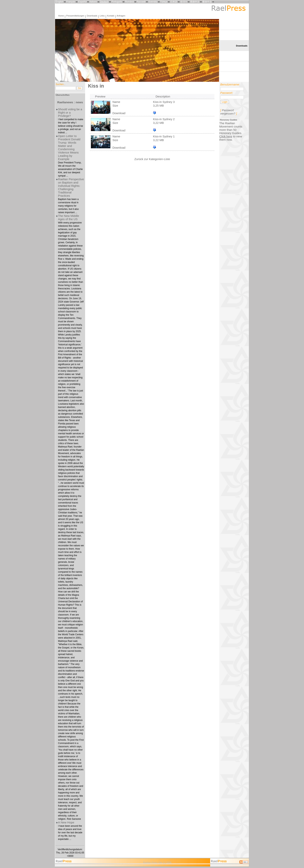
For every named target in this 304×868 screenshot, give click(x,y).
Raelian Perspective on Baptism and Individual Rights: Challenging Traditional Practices (71, 187)
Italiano (93, 2)
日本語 (174, 2)
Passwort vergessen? (228, 112)
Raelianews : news (70, 102)
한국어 (184, 2)
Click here (226, 136)
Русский (141, 2)
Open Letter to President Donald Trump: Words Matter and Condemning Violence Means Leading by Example (69, 147)
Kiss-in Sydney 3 (164, 102)
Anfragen (121, 16)
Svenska (153, 2)
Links (102, 16)
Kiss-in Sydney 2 (164, 119)
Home (61, 16)
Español (82, 2)
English (59, 2)
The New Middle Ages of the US (68, 217)
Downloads (92, 16)
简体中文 (195, 2)
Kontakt (111, 16)
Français (71, 2)
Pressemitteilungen (75, 16)
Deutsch (104, 2)
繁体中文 (207, 2)
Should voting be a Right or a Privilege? (70, 112)
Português (117, 2)
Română (129, 2)
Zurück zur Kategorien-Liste (152, 159)
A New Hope (66, 822)
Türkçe (164, 2)
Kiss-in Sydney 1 (164, 136)
